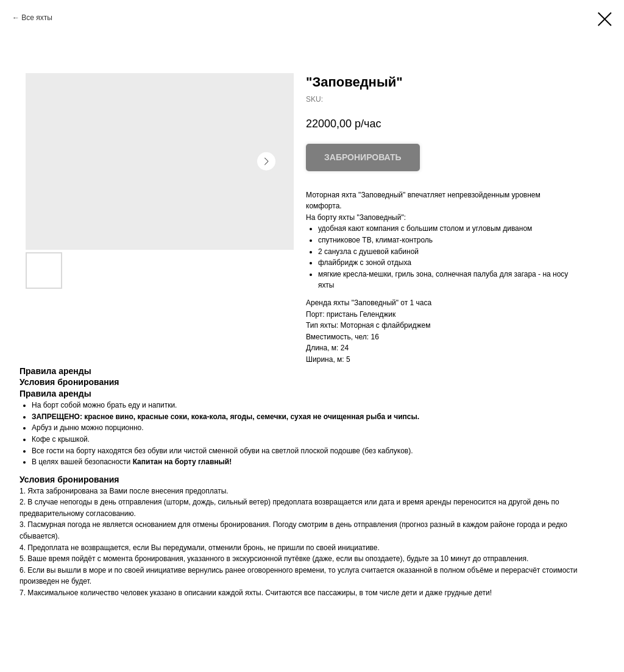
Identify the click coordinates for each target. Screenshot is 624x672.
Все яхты (37, 18)
